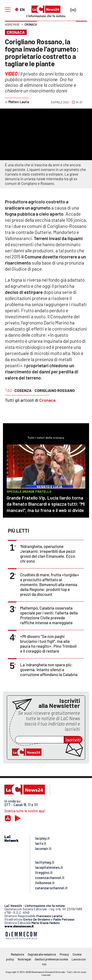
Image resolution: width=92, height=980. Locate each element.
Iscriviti (73, 740)
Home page (12, 24)
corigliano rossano (55, 390)
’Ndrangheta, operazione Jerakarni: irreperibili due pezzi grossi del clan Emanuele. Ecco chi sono (48, 554)
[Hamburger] (8, 10)
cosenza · (24, 390)
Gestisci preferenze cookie (51, 959)
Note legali (24, 959)
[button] (81, 27)
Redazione (17, 954)
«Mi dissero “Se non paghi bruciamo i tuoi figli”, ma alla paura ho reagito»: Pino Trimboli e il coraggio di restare (48, 644)
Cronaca (31, 24)
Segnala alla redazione (42, 954)
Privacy (64, 954)
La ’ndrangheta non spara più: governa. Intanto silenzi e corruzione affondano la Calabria (49, 669)
